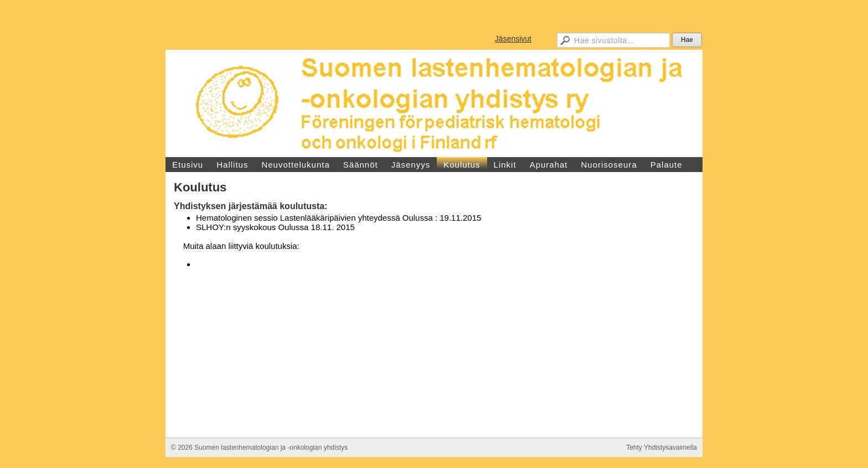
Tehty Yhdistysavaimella (662, 448)
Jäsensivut (513, 39)
